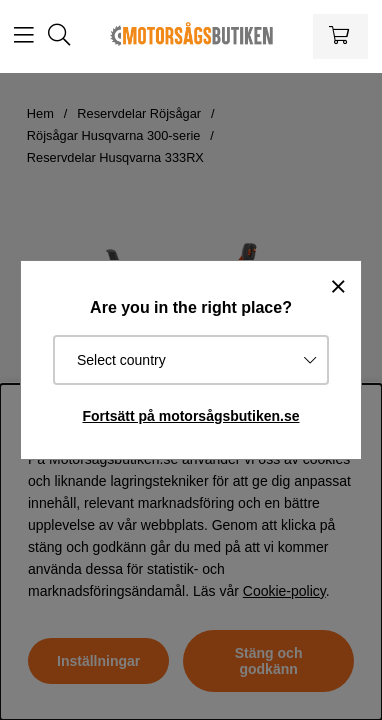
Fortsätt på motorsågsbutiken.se (190, 416)
